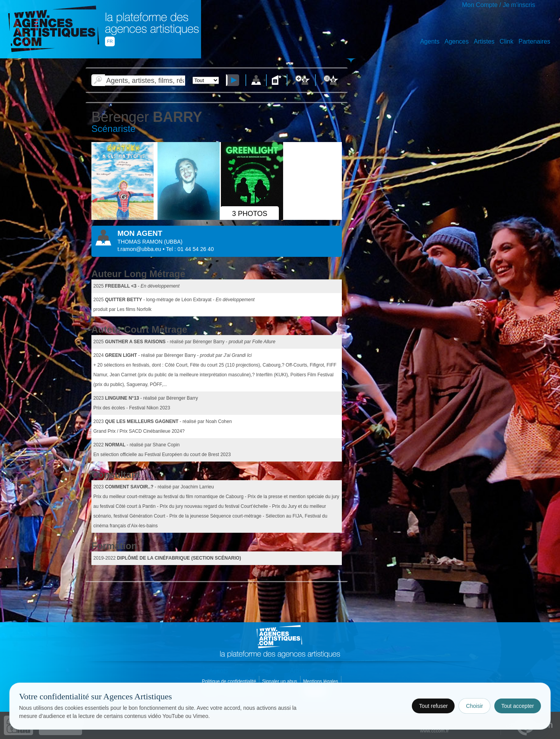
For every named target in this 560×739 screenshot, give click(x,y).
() (173, 242)
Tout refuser (433, 706)
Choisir (474, 706)
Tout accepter (518, 706)
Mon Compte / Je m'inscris (499, 5)
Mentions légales (321, 681)
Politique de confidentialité (230, 681)
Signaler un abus (280, 681)
